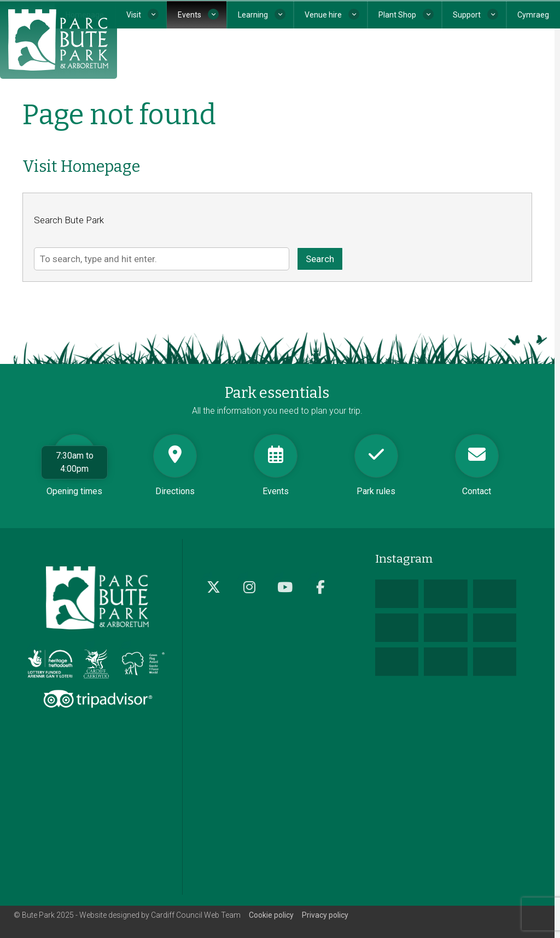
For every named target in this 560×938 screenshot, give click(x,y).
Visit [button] (134, 15)
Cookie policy (271, 915)
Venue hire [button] (323, 15)
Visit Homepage (81, 167)
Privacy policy (325, 915)
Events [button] (189, 15)
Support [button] (467, 15)
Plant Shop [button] (397, 15)
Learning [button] (253, 15)
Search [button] (320, 259)
